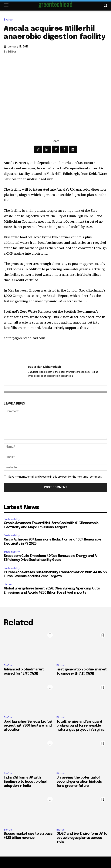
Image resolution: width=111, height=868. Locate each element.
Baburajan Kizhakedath (44, 366)
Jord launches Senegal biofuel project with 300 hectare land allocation (28, 726)
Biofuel (9, 20)
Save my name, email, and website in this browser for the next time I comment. (55, 477)
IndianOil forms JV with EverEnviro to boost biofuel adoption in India (25, 782)
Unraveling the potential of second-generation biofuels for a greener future (79, 782)
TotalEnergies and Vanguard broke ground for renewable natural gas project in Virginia (80, 726)
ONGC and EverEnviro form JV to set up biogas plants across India (82, 838)
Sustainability (12, 519)
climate (8, 584)
